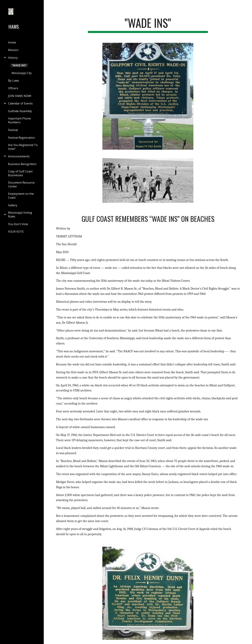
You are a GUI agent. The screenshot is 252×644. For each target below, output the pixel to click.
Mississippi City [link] (22, 73)
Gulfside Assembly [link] (20, 111)
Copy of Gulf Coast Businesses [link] (20, 173)
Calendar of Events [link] (20, 103)
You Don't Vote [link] (18, 224)
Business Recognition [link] (22, 164)
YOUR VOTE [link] (16, 232)
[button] (248, 5)
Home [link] (12, 42)
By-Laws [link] (14, 81)
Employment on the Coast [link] (21, 196)
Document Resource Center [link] (21, 184)
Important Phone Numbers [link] (19, 120)
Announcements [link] (19, 156)
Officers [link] (13, 88)
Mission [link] (13, 50)
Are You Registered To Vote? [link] (23, 147)
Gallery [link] (13, 205)
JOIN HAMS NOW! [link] (20, 96)
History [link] (13, 58)
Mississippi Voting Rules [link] (20, 214)
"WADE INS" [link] (19, 65)
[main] (148, 25)
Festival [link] (13, 130)
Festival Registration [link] (21, 138)
